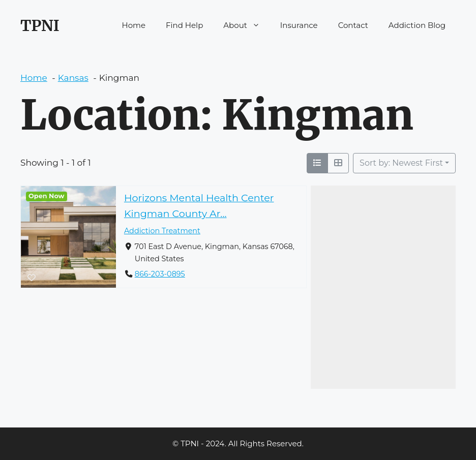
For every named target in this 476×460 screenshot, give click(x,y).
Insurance (299, 25)
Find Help (184, 25)
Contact (353, 25)
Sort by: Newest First (401, 163)
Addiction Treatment (162, 231)
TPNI (40, 25)
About (247, 25)
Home (134, 25)
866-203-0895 (160, 274)
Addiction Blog (417, 25)
